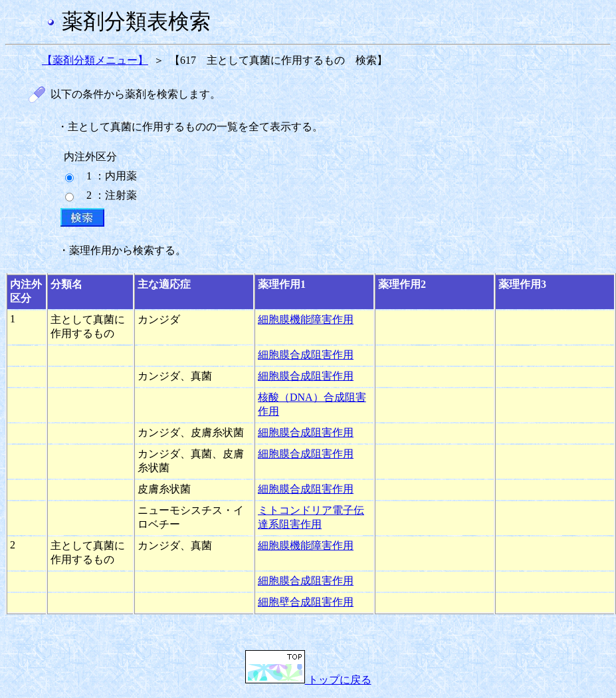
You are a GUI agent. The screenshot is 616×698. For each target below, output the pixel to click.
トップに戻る (308, 680)
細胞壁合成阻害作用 (306, 602)
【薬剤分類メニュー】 (95, 60)
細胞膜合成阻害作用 (306, 355)
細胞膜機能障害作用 (306, 319)
